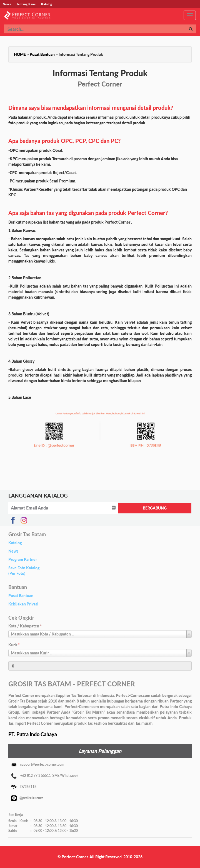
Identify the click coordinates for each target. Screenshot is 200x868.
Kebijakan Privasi (23, 604)
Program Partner (23, 559)
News (13, 551)
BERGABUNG (155, 508)
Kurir (14, 645)
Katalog (15, 543)
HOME (20, 54)
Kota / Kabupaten (25, 626)
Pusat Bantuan (42, 54)
